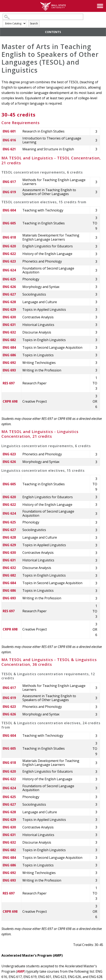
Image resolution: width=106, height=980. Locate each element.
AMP (21, 971)
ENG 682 (9, 340)
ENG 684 (9, 347)
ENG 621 (9, 149)
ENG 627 (9, 294)
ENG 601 (9, 131)
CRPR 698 (10, 401)
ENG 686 (9, 355)
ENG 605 (9, 223)
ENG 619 (9, 192)
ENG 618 (9, 237)
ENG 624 (9, 270)
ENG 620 (9, 246)
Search (34, 23)
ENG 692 (9, 363)
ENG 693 (9, 370)
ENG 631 (9, 325)
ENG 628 (9, 302)
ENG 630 (9, 317)
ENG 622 (9, 254)
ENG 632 (9, 332)
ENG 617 (9, 182)
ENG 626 (9, 287)
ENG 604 (9, 210)
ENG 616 (9, 140)
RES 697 (9, 383)
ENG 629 (9, 310)
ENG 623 (9, 261)
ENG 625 (9, 279)
